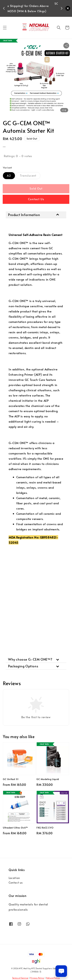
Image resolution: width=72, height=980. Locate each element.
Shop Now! (34, 13)
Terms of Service (20, 978)
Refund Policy (53, 978)
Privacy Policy (37, 978)
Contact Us (36, 199)
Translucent (28, 176)
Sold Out (36, 188)
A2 (9, 176)
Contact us (16, 883)
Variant (7, 168)
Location (14, 878)
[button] (5, 28)
